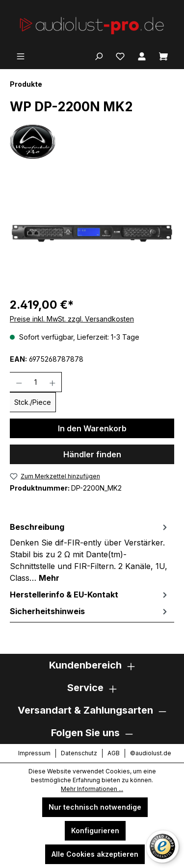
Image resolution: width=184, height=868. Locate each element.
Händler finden (92, 454)
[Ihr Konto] (142, 55)
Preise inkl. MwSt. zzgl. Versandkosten (72, 319)
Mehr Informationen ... (92, 789)
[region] (92, 234)
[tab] (90, 552)
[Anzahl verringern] (19, 382)
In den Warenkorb (92, 428)
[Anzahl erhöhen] (53, 382)
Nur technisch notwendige (95, 807)
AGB (114, 753)
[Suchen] (99, 55)
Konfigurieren (95, 831)
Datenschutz (79, 753)
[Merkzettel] (120, 55)
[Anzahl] (36, 382)
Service (85, 688)
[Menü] (21, 55)
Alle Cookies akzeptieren (95, 854)
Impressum (34, 753)
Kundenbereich (85, 665)
